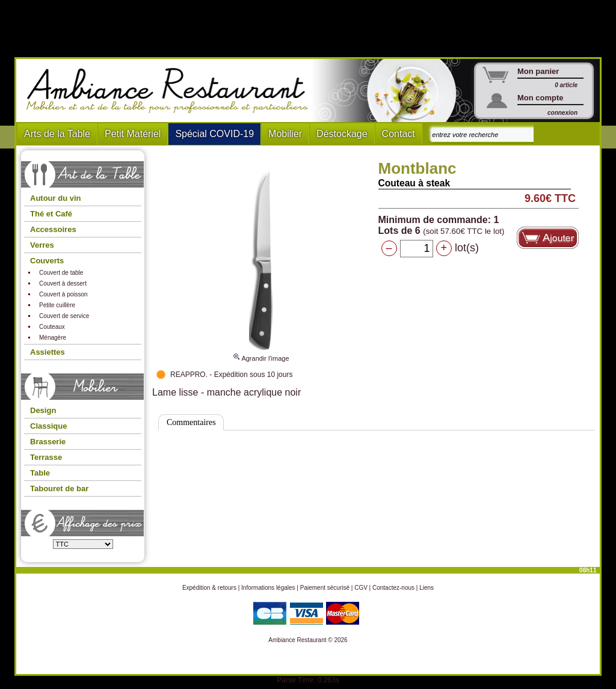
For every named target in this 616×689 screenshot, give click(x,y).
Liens (427, 588)
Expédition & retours (209, 588)
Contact (399, 134)
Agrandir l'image (261, 353)
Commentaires (191, 422)
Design (43, 410)
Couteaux (52, 327)
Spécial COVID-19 (214, 134)
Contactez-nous (393, 588)
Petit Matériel (133, 134)
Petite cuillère (57, 305)
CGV (361, 588)
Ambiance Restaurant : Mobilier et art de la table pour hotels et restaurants (172, 91)
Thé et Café (51, 214)
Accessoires (53, 229)
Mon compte (541, 98)
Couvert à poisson (63, 294)
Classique (48, 426)
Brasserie (48, 442)
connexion (562, 113)
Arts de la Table (57, 134)
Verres (42, 245)
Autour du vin (56, 198)
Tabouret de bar (59, 488)
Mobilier (285, 134)
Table (40, 473)
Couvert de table (61, 273)
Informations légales (268, 588)
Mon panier (538, 71)
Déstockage (342, 134)
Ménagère (53, 338)
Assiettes (48, 352)
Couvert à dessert (63, 283)
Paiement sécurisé (325, 588)
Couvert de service (64, 316)
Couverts (47, 261)
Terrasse (46, 457)
